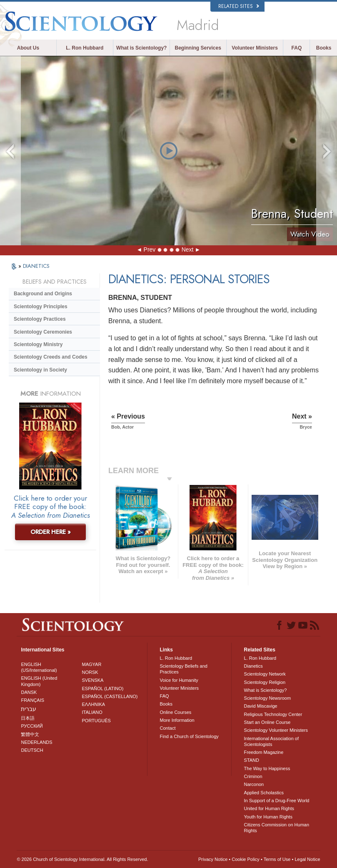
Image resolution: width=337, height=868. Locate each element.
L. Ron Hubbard (85, 48)
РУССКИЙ (32, 726)
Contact (168, 728)
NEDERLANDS (36, 742)
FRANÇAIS (32, 700)
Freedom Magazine (264, 752)
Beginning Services (198, 48)
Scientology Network (265, 674)
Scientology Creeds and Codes (51, 357)
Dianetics (253, 666)
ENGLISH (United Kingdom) (39, 681)
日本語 (28, 718)
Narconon (254, 784)
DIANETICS (36, 266)
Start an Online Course (267, 722)
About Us (28, 48)
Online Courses (176, 712)
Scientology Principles (41, 307)
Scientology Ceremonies (43, 332)
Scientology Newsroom (268, 698)
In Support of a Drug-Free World (277, 801)
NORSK (90, 672)
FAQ (297, 48)
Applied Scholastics (264, 793)
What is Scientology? (141, 48)
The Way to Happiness (267, 768)
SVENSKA (92, 680)
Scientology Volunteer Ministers (276, 730)
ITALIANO (92, 712)
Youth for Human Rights (268, 817)
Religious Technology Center (273, 714)
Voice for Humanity (179, 680)
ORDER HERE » (51, 532)
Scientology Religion (265, 682)
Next (188, 249)
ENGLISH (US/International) (39, 667)
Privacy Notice (213, 859)
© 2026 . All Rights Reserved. (82, 859)
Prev (150, 249)
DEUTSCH (32, 750)
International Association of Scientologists (271, 741)
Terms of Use (277, 859)
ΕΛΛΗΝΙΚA (93, 704)
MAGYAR (91, 664)
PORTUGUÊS (96, 721)
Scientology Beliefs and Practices (184, 669)
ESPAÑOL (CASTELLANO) (110, 696)
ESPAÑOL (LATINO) (102, 688)
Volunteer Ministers (255, 48)
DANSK (29, 692)
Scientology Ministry (38, 344)
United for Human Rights (269, 808)
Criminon (253, 776)
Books (324, 48)
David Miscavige (261, 706)
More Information (177, 720)
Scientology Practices (40, 319)
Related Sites (239, 6)
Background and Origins (43, 294)
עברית (29, 709)
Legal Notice (307, 859)
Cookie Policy (246, 859)
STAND (252, 760)
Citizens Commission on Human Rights (277, 828)
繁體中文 (30, 734)
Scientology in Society (40, 370)
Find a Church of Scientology (189, 736)
